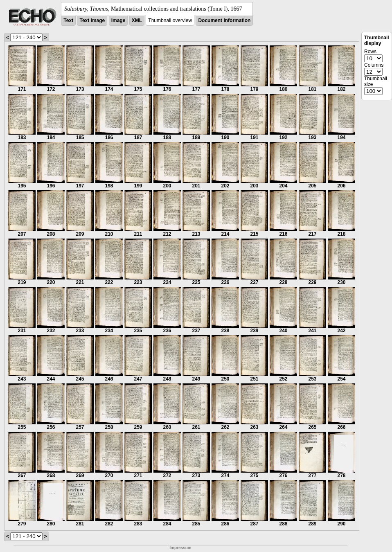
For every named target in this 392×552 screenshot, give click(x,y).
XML (137, 20)
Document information (224, 20)
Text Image (92, 20)
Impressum (180, 548)
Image (118, 20)
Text (68, 20)
